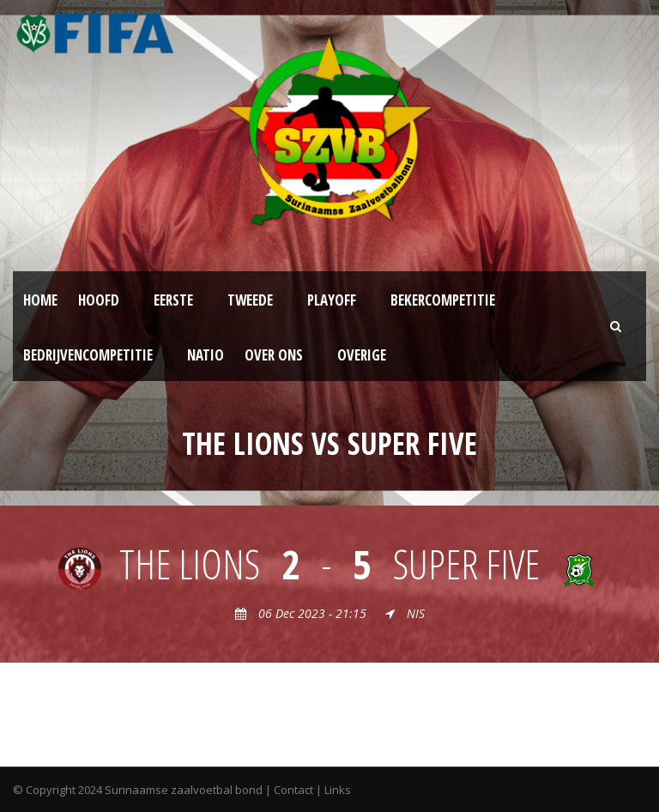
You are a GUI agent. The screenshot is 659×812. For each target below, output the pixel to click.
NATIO (206, 355)
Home (40, 300)
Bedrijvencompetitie (88, 355)
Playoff (332, 300)
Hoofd (99, 300)
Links (338, 790)
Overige (362, 355)
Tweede (250, 300)
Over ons (274, 355)
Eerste (173, 300)
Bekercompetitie (443, 300)
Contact (293, 790)
